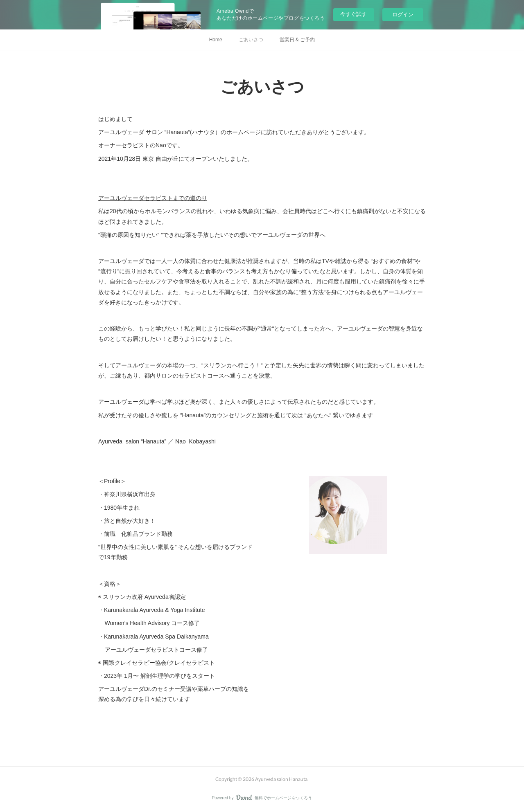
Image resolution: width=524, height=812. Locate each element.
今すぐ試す (353, 14)
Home (216, 40)
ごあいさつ (251, 40)
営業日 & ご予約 (297, 40)
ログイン (403, 15)
